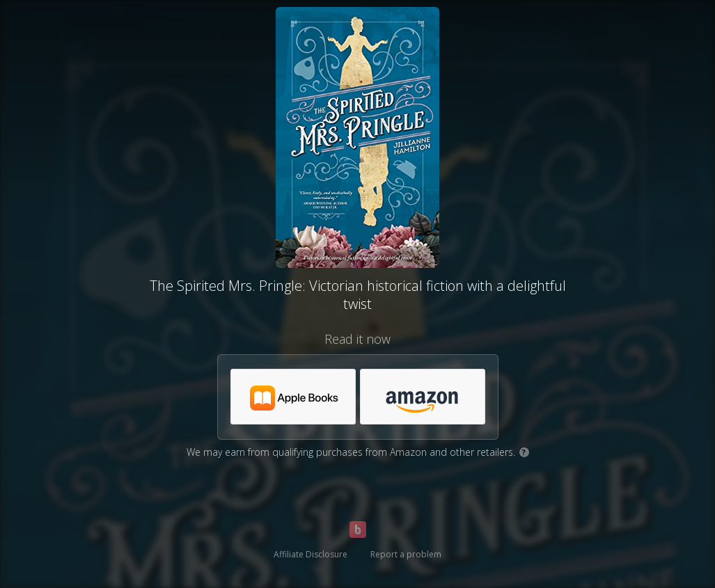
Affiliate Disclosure (311, 554)
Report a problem (406, 554)
